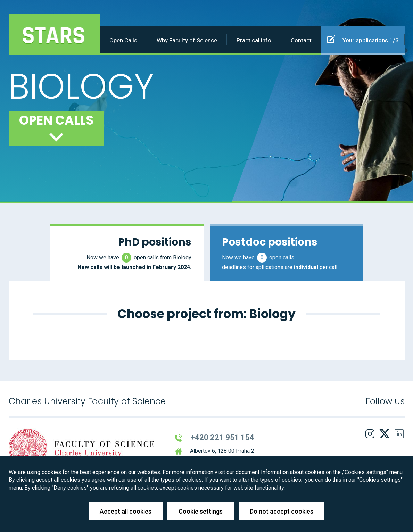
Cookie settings (201, 511)
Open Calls (123, 40)
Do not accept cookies (282, 511)
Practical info (254, 40)
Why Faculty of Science (187, 40)
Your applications (363, 39)
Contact (301, 40)
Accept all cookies (126, 511)
